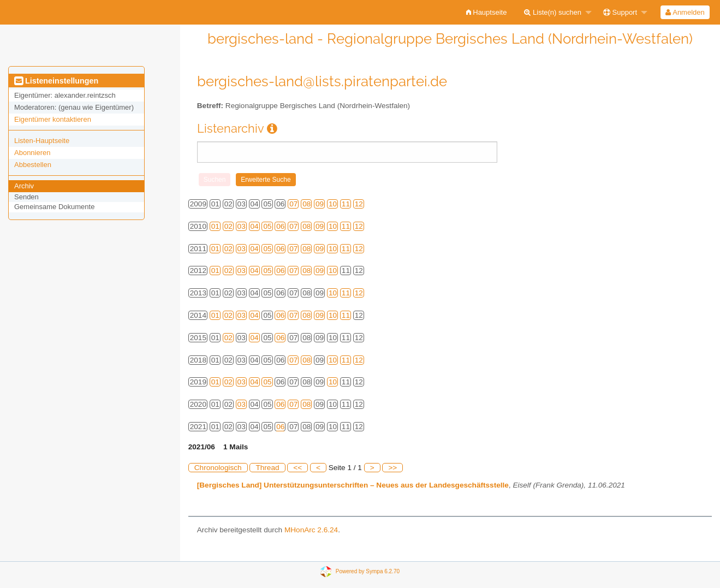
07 (293, 204)
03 (242, 226)
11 (346, 204)
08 (307, 204)
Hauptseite (487, 12)
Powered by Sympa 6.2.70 (368, 571)
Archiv (24, 186)
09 (320, 204)
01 (215, 226)
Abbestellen (33, 165)
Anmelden (685, 12)
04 (255, 226)
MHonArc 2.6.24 (311, 530)
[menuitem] (487, 12)
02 (228, 226)
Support (620, 12)
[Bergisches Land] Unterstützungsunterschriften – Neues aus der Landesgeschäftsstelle (353, 485)
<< (297, 468)
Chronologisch (218, 468)
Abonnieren (32, 153)
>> (392, 468)
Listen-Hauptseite (42, 141)
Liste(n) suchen (553, 12)
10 (333, 204)
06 (280, 226)
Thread (267, 468)
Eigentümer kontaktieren (53, 119)
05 (267, 226)
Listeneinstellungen (56, 81)
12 (359, 204)
